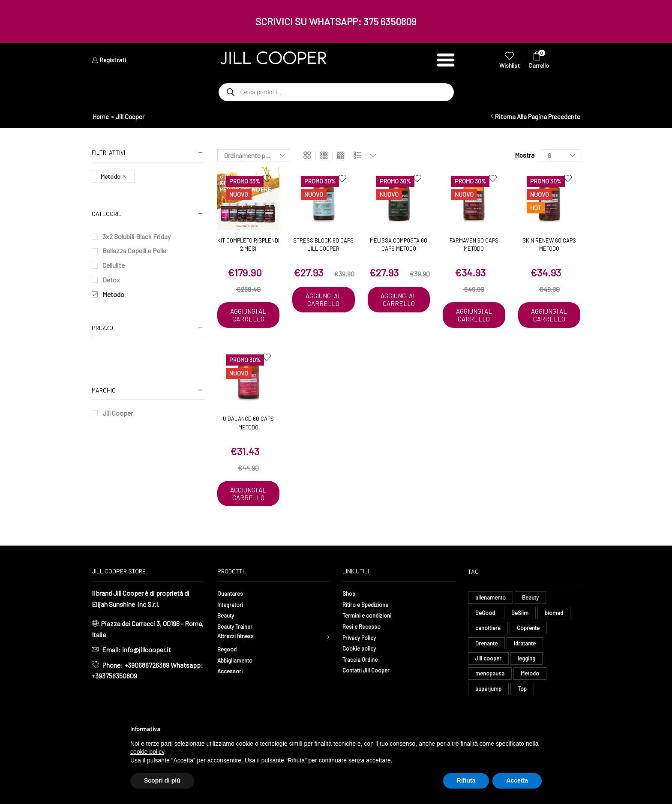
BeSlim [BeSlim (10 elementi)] (521, 631)
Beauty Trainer (238, 643)
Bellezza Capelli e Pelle (134, 250)
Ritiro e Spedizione (370, 621)
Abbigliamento (238, 679)
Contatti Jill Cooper (370, 687)
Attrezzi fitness (240, 654)
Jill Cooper (118, 413)
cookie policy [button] (147, 752)
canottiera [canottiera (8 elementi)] (489, 647)
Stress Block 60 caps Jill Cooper (323, 245)
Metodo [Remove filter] (111, 176)
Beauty (227, 632)
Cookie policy (362, 665)
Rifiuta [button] (466, 780)
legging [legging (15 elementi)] (528, 679)
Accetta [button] (517, 780)
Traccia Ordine (363, 676)
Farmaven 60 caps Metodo (474, 245)
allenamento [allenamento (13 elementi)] (491, 615)
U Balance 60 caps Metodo (248, 432)
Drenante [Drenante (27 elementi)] (487, 663)
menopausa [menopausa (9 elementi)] (490, 695)
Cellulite (114, 265)
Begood (228, 667)
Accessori (232, 689)
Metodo (113, 294)
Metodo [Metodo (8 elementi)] (532, 695)
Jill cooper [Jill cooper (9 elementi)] (489, 679)
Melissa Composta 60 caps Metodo (399, 245)
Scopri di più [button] (162, 780)
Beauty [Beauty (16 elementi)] (533, 615)
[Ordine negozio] (254, 156)
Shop (350, 610)
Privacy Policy (363, 654)
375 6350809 (390, 21)
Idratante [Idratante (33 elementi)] (528, 663)
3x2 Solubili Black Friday (136, 236)
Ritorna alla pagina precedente (537, 117)
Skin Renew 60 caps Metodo (549, 245)
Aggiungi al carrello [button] (248, 319)
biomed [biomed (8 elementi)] (556, 631)
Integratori (232, 621)
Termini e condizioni (371, 632)
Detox (111, 280)
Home (100, 117)
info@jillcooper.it (147, 667)
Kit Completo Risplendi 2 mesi (248, 245)
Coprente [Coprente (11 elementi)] (532, 647)
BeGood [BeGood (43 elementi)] (486, 631)
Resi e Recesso (364, 643)
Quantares (232, 610)
